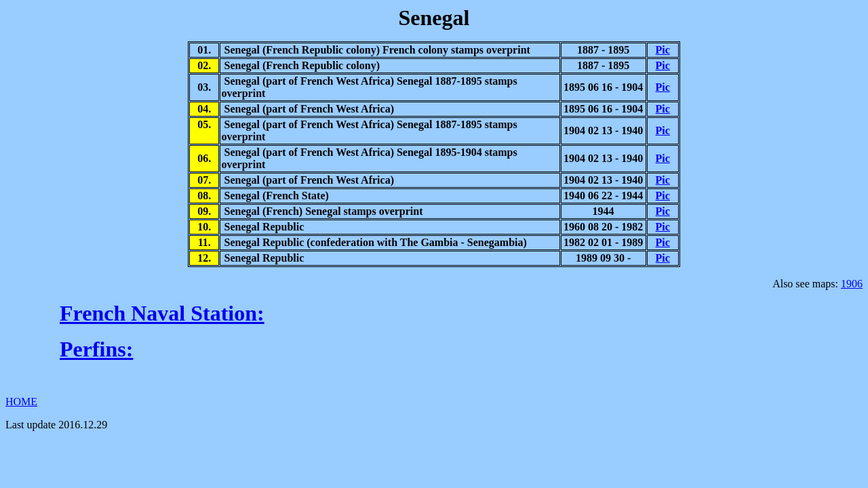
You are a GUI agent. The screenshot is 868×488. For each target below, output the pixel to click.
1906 (852, 284)
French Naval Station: (162, 313)
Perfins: (96, 349)
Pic (663, 50)
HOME (21, 402)
